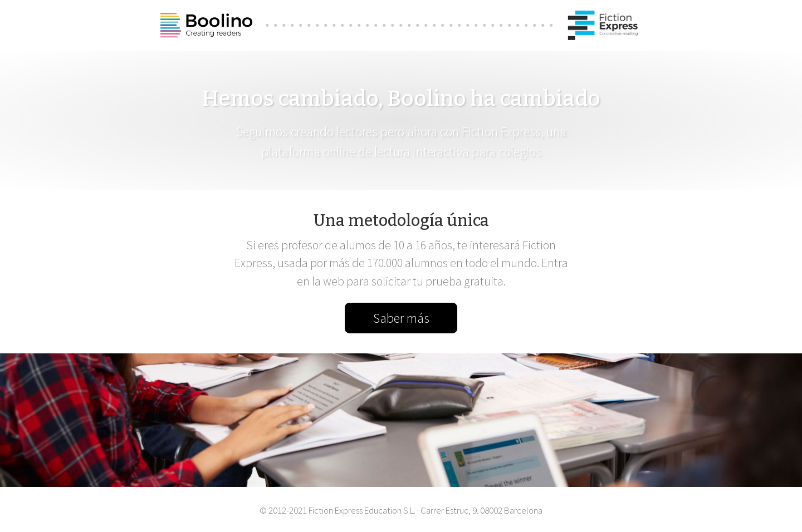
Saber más (401, 318)
